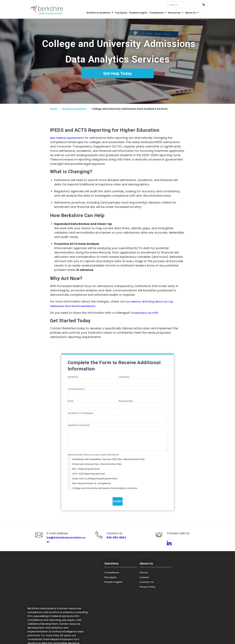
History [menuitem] (144, 579)
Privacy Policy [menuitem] (147, 593)
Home (54, 109)
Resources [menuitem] (174, 13)
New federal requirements (69, 138)
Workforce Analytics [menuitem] (99, 13)
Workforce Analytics (76, 109)
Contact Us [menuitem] (147, 588)
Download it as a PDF (146, 313)
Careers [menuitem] (144, 583)
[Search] (204, 5)
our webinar (134, 301)
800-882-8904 (114, 541)
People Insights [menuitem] (138, 13)
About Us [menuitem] (191, 13)
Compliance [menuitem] (157, 13)
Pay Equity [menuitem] (121, 13)
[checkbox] (118, 473)
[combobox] (188, 5)
